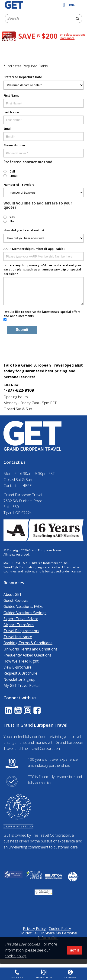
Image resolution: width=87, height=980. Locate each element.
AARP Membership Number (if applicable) (34, 249)
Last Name (11, 112)
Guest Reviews (16, 600)
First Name (11, 95)
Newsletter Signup (19, 679)
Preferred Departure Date (23, 77)
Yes (12, 217)
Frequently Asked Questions (27, 655)
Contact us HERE (18, 486)
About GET (13, 594)
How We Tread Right (21, 661)
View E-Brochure (18, 667)
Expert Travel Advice (21, 619)
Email (8, 129)
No (12, 221)
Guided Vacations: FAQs (23, 606)
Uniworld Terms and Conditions (31, 649)
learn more (67, 38)
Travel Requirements (21, 631)
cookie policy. (16, 956)
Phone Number (14, 145)
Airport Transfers (19, 625)
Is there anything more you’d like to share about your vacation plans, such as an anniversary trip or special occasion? (42, 269)
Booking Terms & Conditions (28, 643)
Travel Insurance (18, 637)
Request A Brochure (20, 673)
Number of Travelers (19, 185)
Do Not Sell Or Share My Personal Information (48, 935)
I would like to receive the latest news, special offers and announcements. (42, 314)
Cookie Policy (60, 929)
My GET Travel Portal (21, 685)
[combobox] (39, 19)
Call (12, 171)
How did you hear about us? (24, 230)
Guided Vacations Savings (25, 613)
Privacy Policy (34, 929)
